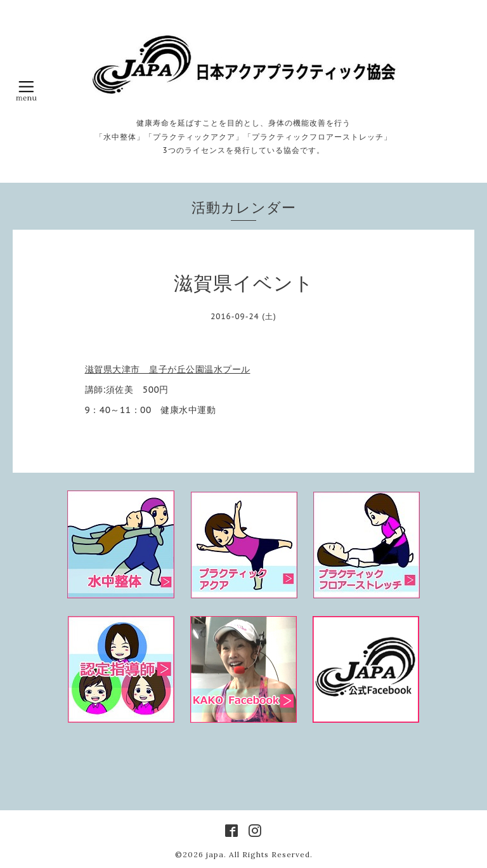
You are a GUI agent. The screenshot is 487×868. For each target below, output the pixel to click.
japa (215, 854)
